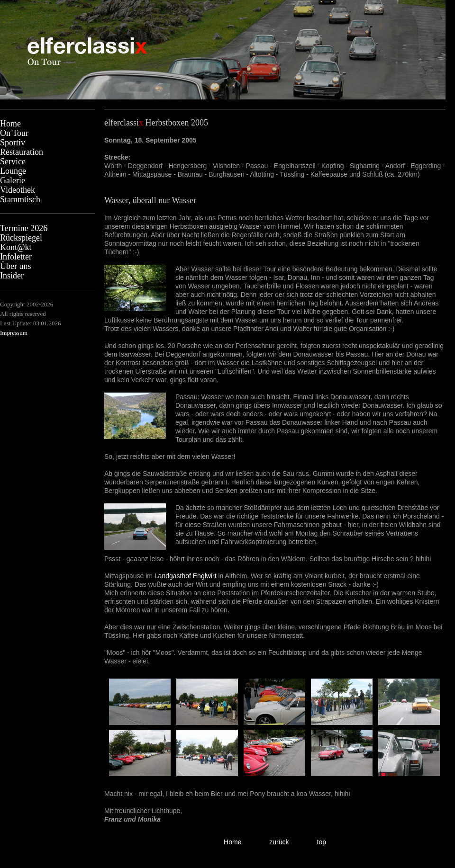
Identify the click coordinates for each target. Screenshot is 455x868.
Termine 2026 (24, 228)
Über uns (16, 266)
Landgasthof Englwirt (186, 576)
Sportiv (13, 143)
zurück (279, 842)
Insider (12, 276)
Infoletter (16, 257)
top (322, 842)
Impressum (14, 333)
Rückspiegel (21, 238)
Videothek (18, 190)
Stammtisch (20, 199)
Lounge (13, 171)
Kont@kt (16, 247)
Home (10, 124)
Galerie (13, 180)
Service (13, 161)
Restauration (22, 152)
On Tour (14, 133)
